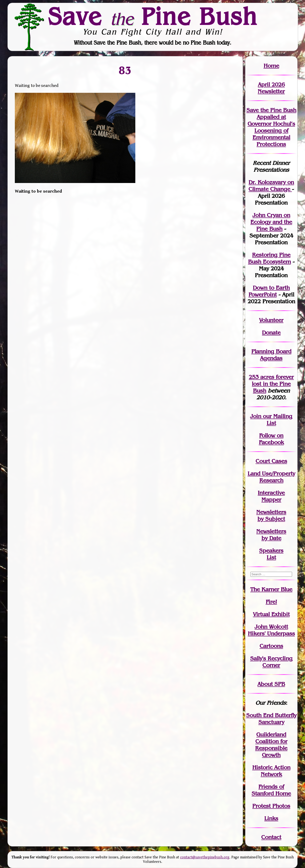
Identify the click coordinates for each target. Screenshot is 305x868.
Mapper (271, 500)
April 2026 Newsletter (271, 88)
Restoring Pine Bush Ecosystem (269, 258)
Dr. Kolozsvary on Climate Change (271, 186)
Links (271, 818)
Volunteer (271, 320)
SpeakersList (271, 554)
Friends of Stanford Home (271, 790)
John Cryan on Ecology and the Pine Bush (271, 222)
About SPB (271, 684)
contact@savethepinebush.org (205, 857)
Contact (271, 837)
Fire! (271, 602)
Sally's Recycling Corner (271, 662)
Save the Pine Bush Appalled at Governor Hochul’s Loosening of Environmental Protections (271, 127)
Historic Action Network (271, 771)
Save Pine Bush (153, 16)
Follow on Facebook (271, 439)
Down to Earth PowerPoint (269, 291)
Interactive (271, 493)
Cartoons (271, 646)
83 (125, 70)
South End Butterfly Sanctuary (271, 719)
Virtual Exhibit (271, 614)
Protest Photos (271, 806)
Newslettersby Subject (271, 515)
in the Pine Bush (273, 384)
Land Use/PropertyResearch (271, 477)
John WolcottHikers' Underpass (271, 630)
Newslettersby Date (271, 535)
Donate (271, 333)
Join (256, 416)
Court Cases (271, 461)
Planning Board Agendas (271, 355)
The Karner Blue (271, 589)
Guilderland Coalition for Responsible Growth (271, 745)
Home (271, 66)
